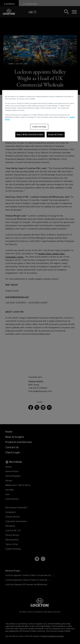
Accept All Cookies (56, 135)
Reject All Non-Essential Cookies (30, 135)
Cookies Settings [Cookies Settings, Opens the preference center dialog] (39, 127)
